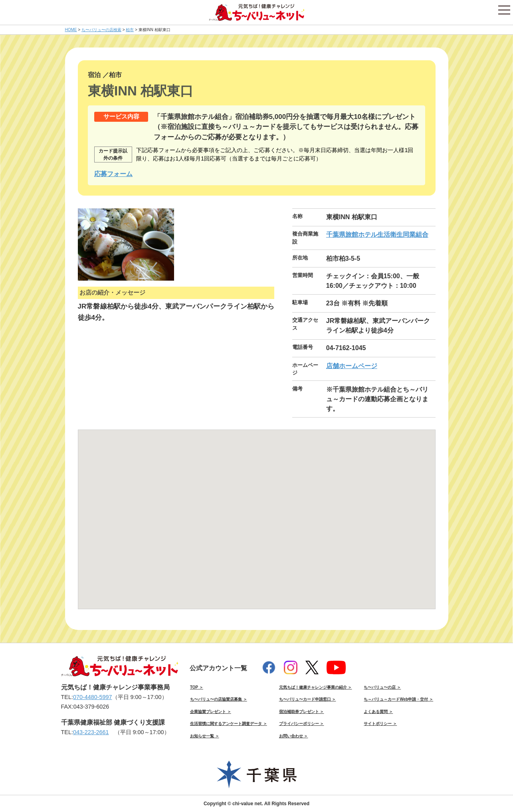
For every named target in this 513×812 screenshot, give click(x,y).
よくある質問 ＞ (378, 712)
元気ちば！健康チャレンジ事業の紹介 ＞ (316, 687)
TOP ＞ (197, 687)
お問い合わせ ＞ (294, 736)
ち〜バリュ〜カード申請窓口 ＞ (308, 699)
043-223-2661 (91, 732)
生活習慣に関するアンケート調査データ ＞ (229, 724)
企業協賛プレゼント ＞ (211, 712)
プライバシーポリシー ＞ (302, 724)
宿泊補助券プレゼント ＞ (302, 712)
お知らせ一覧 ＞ (205, 736)
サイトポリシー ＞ (380, 724)
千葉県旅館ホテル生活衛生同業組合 (377, 235)
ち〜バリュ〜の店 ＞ (382, 687)
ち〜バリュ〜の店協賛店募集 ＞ (219, 699)
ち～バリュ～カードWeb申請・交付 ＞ (398, 699)
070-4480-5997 (93, 697)
